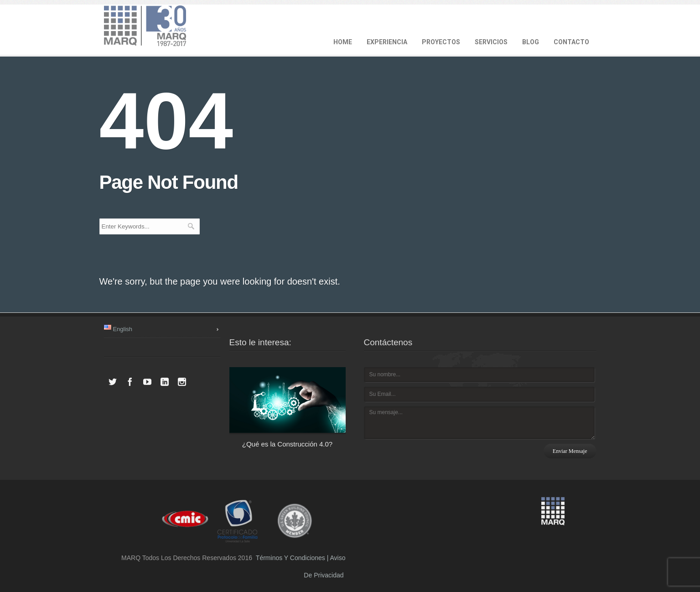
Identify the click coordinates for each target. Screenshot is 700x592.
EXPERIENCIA (387, 42)
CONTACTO (571, 42)
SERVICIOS (491, 42)
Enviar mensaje (570, 451)
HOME (343, 42)
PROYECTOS (441, 42)
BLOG (531, 42)
